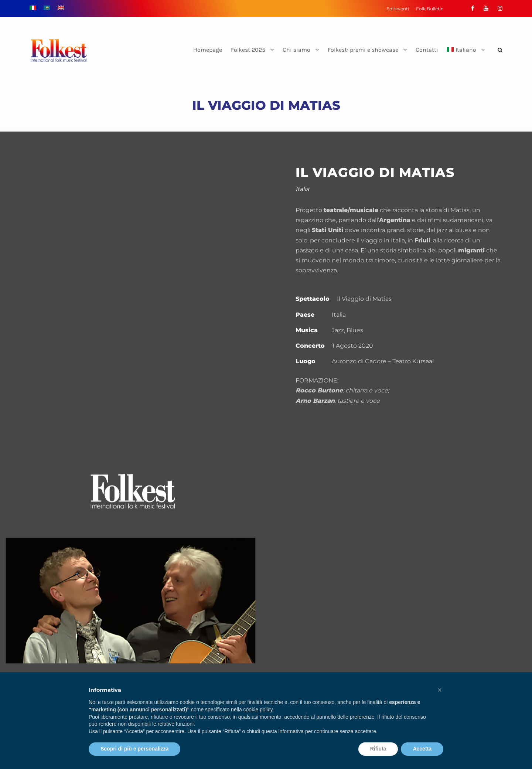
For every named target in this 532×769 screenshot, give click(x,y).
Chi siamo (296, 50)
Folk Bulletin (430, 9)
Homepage (208, 50)
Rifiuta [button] (378, 749)
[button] (440, 690)
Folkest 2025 (248, 50)
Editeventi (398, 9)
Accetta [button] (422, 749)
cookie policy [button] (258, 710)
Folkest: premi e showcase (363, 50)
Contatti (427, 50)
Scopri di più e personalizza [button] (134, 749)
